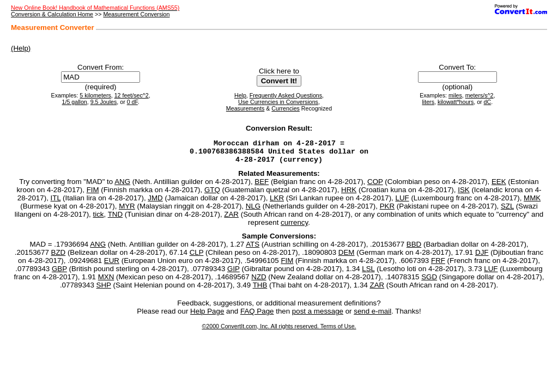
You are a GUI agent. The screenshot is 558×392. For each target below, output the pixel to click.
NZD (259, 282)
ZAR (231, 219)
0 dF (132, 102)
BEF (262, 186)
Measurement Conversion (136, 14)
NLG (253, 211)
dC (488, 102)
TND (115, 219)
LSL (368, 274)
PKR (387, 211)
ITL (56, 203)
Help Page (207, 316)
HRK (349, 195)
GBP (59, 274)
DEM (347, 257)
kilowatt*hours (456, 102)
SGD (429, 282)
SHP (104, 290)
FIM (93, 195)
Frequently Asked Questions (286, 95)
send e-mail (372, 316)
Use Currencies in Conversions (278, 102)
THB (260, 290)
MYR (127, 211)
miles (455, 95)
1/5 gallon (75, 102)
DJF (482, 257)
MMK (532, 203)
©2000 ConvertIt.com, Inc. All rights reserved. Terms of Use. (279, 331)
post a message (318, 316)
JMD (155, 203)
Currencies (286, 108)
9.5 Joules (104, 102)
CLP (197, 257)
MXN (106, 282)
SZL (507, 211)
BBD (414, 249)
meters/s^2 (480, 95)
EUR (112, 265)
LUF (402, 203)
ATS (253, 249)
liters (428, 102)
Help (240, 95)
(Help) (21, 48)
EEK (499, 186)
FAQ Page (257, 316)
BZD (59, 257)
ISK (463, 195)
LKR (277, 203)
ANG (122, 186)
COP (375, 186)
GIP (233, 274)
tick (99, 219)
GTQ (212, 195)
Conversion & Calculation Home (52, 14)
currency (294, 227)
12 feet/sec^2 (132, 95)
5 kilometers (95, 95)
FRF (438, 265)
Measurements (245, 108)
